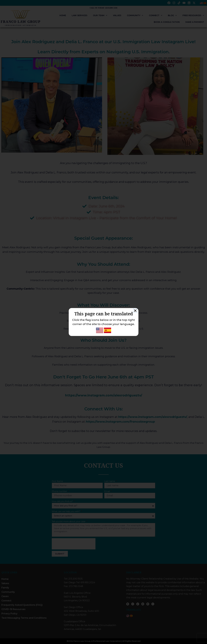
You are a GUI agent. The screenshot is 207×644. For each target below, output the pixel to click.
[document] (103, 322)
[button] (135, 311)
